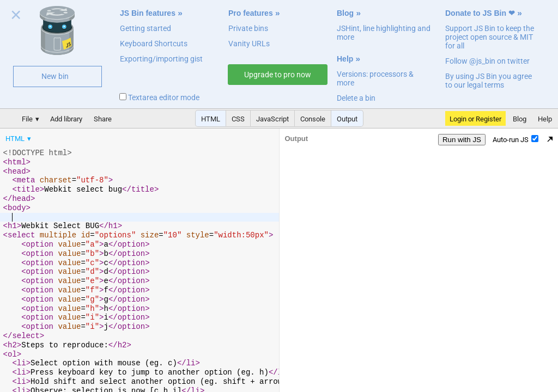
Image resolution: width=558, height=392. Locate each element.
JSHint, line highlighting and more (384, 33)
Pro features (251, 13)
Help (345, 59)
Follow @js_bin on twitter (487, 61)
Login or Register (475, 119)
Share (103, 119)
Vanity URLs (249, 44)
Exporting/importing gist (161, 59)
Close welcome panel (16, 17)
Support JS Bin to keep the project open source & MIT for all (490, 37)
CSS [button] (238, 119)
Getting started (145, 28)
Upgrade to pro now (278, 75)
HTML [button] (211, 119)
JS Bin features (148, 13)
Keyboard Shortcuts (154, 44)
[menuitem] (19, 139)
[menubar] (87, 136)
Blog (345, 13)
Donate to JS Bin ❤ (480, 13)
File (27, 119)
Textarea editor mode (159, 97)
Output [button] (347, 119)
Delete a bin (356, 98)
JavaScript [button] (272, 119)
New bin (55, 76)
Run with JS (462, 140)
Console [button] (313, 119)
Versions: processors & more (375, 78)
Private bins (248, 28)
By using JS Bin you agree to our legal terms (489, 81)
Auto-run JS (515, 139)
